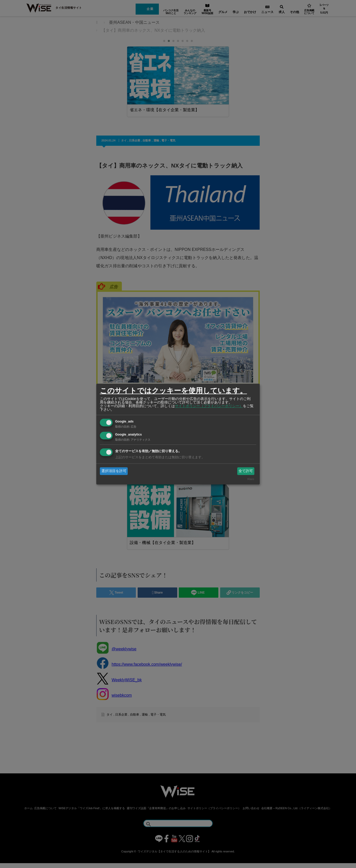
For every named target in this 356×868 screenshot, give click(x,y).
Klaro (251, 479)
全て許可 (246, 471)
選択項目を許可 (114, 471)
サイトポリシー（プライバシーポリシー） (209, 406)
